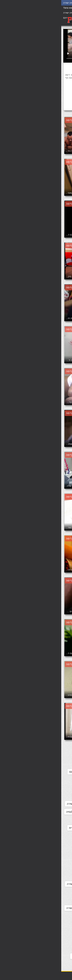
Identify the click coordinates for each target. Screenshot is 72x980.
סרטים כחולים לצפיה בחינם (50, 916)
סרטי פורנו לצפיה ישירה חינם (49, 876)
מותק (25, 87)
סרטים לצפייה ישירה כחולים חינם (47, 940)
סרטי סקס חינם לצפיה (18, 812)
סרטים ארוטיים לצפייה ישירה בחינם (46, 900)
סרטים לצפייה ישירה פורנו (51, 956)
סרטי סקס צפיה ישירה (53, 852)
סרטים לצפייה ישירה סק (52, 948)
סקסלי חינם (59, 780)
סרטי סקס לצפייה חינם (53, 836)
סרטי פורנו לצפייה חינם (53, 884)
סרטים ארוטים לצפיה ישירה (21, 908)
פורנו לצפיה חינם (21, 956)
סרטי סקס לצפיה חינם (53, 828)
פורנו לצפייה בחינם (55, 964)
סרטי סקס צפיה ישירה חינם (50, 860)
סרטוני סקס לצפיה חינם (52, 804)
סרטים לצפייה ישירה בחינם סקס (48, 932)
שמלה (47, 99)
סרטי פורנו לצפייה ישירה (19, 884)
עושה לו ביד (61, 93)
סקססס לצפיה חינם (55, 796)
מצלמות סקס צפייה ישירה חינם (48, 756)
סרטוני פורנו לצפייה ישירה (51, 812)
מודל (34, 87)
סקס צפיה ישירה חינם (20, 772)
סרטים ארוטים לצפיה (54, 908)
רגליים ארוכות (44, 93)
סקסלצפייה (54, 107)
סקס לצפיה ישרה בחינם (52, 772)
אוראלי (45, 87)
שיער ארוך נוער (25, 93)
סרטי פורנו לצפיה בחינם (52, 868)
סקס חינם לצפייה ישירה (53, 764)
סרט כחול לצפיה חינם (25, 796)
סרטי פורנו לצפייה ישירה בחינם (48, 892)
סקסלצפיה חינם (37, 780)
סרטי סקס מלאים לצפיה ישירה (49, 844)
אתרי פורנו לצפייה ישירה (52, 748)
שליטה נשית (61, 99)
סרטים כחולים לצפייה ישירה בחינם (47, 924)
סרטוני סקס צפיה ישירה (19, 804)
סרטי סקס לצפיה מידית (21, 828)
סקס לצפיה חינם (24, 764)
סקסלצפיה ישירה (56, 788)
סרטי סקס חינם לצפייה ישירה (49, 820)
